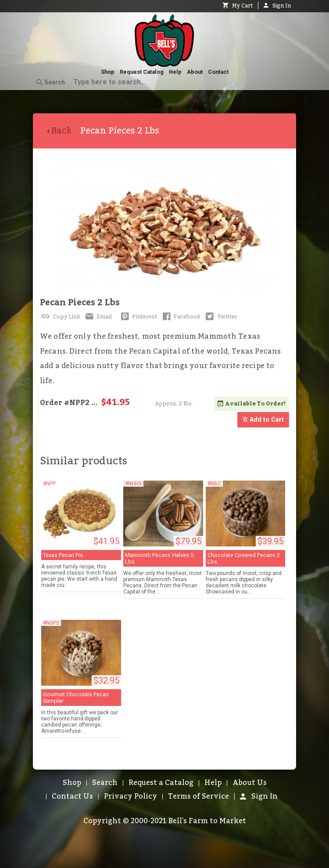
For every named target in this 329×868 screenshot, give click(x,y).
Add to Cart (263, 420)
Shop (108, 72)
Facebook (181, 317)
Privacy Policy (131, 796)
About (195, 72)
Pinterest (138, 317)
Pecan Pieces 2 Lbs (80, 303)
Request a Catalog (161, 783)
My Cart (238, 6)
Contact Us (72, 796)
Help (175, 72)
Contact (218, 72)
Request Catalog (142, 72)
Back (64, 131)
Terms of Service (198, 796)
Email (98, 317)
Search (51, 83)
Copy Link (60, 317)
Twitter (221, 317)
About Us (250, 783)
